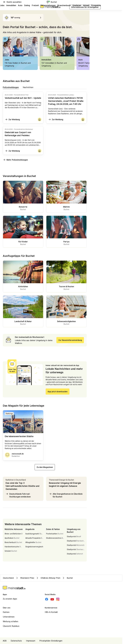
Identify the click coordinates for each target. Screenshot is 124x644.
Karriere (6, 612)
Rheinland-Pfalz (25, 578)
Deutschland (8, 578)
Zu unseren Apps (10, 599)
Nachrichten (28, 87)
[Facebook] (47, 599)
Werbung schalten (11, 621)
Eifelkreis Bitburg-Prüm (48, 578)
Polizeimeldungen (11, 87)
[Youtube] (52, 599)
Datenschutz (16, 641)
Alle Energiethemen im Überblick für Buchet (66, 495)
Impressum (31, 641)
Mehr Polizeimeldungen (15, 160)
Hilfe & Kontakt (51, 612)
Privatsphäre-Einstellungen (51, 641)
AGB (5, 641)
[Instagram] (58, 599)
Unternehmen (9, 617)
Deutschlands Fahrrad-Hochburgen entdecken (18, 495)
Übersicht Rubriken (11, 626)
